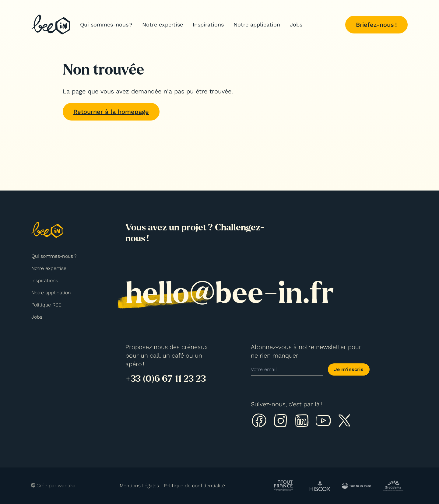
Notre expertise (163, 24)
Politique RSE (46, 305)
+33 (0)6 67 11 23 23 (166, 379)
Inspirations (208, 24)
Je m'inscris (349, 369)
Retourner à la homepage (111, 112)
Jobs (296, 24)
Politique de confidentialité (194, 486)
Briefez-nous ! (376, 25)
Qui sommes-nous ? (106, 24)
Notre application (257, 24)
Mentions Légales (139, 486)
